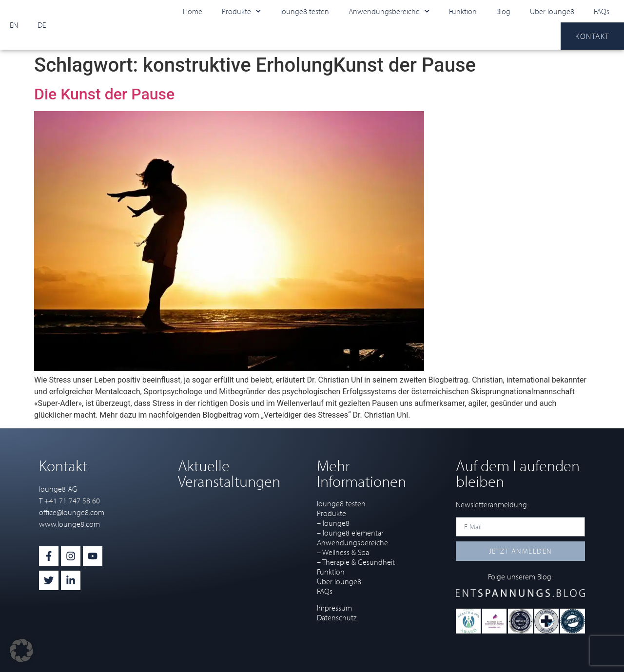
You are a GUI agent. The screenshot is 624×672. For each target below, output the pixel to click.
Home (193, 11)
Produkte (241, 11)
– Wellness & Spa (343, 552)
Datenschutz (337, 617)
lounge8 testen (305, 11)
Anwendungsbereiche (389, 11)
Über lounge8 (552, 11)
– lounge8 (333, 523)
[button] (21, 651)
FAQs (602, 11)
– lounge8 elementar (350, 533)
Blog (503, 11)
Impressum (334, 608)
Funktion (463, 11)
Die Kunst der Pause (104, 94)
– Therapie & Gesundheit (356, 562)
